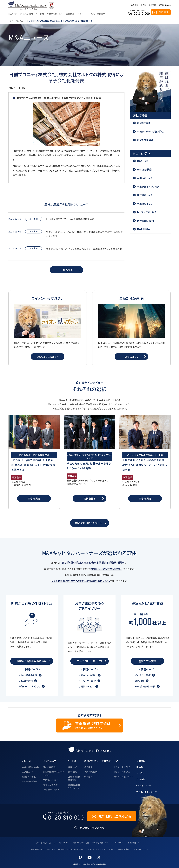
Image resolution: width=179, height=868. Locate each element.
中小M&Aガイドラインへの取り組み (72, 849)
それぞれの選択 (143, 675)
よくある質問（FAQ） (44, 843)
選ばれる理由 (27, 14)
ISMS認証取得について (101, 843)
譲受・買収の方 (98, 14)
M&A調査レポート (30, 781)
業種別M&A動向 (29, 777)
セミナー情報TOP (122, 767)
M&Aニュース (21, 21)
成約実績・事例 (91, 761)
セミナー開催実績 (122, 772)
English (168, 5)
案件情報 (70, 14)
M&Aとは (13, 14)
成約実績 (88, 767)
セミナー (81, 14)
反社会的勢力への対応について (43, 849)
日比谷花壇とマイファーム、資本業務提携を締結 (70, 219)
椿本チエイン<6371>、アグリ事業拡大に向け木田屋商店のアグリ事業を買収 (84, 249)
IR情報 (143, 5)
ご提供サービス (86, 686)
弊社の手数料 (49, 767)
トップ (11, 21)
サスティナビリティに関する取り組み (102, 849)
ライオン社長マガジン (146, 792)
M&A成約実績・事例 (145, 686)
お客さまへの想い (87, 675)
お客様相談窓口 (124, 849)
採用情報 (152, 5)
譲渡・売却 (72, 767)
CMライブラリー (144, 785)
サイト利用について (135, 843)
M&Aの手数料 (26, 681)
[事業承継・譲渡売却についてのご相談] (89, 725)
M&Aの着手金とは (28, 675)
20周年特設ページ (141, 849)
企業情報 (135, 5)
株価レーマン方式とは (30, 686)
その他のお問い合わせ (92, 828)
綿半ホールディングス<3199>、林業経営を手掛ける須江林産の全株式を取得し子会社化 (84, 234)
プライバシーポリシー (62, 843)
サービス (40, 14)
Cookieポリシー (119, 843)
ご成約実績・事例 (55, 14)
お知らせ (140, 773)
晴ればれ (140, 681)
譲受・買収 (72, 772)
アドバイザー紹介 (87, 681)
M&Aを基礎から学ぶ (31, 767)
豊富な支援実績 (50, 785)
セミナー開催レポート (123, 777)
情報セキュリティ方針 (81, 843)
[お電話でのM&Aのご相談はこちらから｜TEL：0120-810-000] (63, 816)
